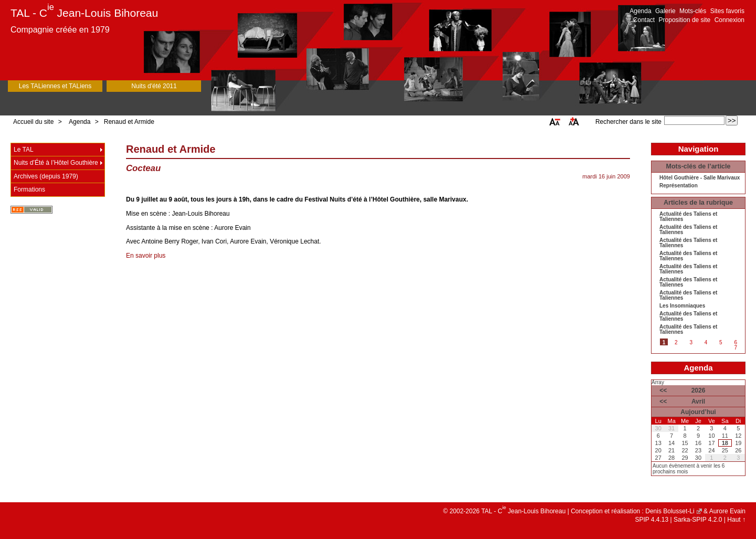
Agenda (640, 11)
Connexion (729, 20)
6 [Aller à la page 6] (736, 342)
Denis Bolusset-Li (670, 511)
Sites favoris (727, 11)
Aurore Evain (727, 511)
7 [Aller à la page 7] (736, 348)
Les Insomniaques (682, 306)
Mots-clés (693, 11)
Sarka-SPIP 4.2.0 (698, 520)
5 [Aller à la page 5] (721, 342)
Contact (644, 20)
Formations (29, 189)
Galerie (665, 11)
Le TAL (24, 150)
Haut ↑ (736, 520)
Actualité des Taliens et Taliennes (688, 217)
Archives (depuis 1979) (46, 176)
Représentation (679, 186)
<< (663, 390)
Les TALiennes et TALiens (55, 86)
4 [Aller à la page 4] (706, 342)
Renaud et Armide (129, 122)
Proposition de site (685, 20)
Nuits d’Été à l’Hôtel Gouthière (56, 163)
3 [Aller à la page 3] (691, 342)
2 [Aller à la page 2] (676, 342)
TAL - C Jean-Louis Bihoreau (84, 13)
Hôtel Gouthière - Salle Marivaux (700, 178)
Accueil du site (33, 122)
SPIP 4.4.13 (652, 520)
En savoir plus (146, 256)
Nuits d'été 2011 (154, 86)
